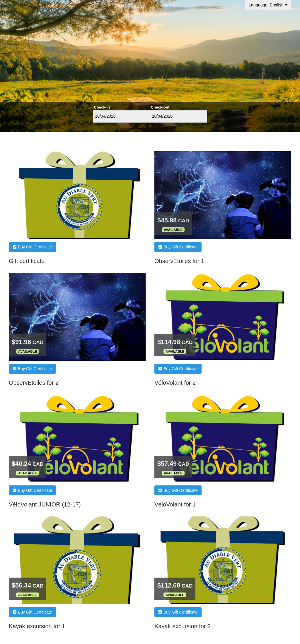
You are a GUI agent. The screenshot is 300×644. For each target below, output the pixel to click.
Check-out (160, 107)
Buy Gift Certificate (32, 247)
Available (173, 230)
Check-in (102, 107)
